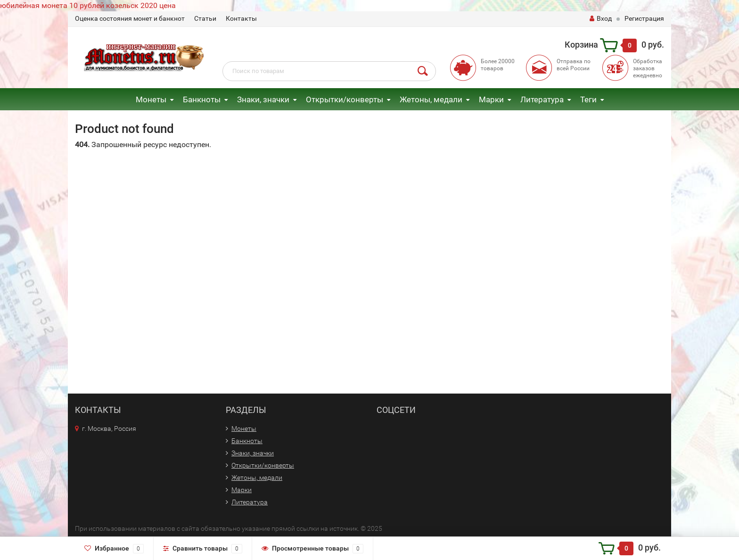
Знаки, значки (263, 99)
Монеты (151, 99)
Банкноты (202, 99)
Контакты (241, 18)
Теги (588, 99)
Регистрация (644, 18)
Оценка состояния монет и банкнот (130, 18)
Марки (491, 99)
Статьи (205, 18)
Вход (601, 18)
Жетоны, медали (431, 99)
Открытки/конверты (345, 99)
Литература (542, 99)
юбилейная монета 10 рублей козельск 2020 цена (88, 5)
